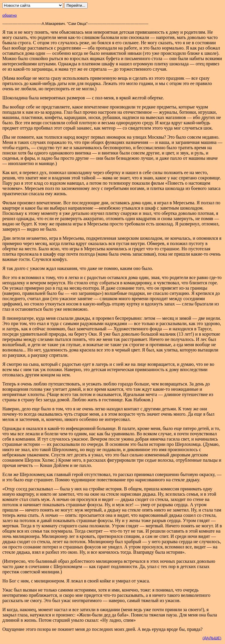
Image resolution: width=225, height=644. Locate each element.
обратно (10, 15)
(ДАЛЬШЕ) (212, 638)
